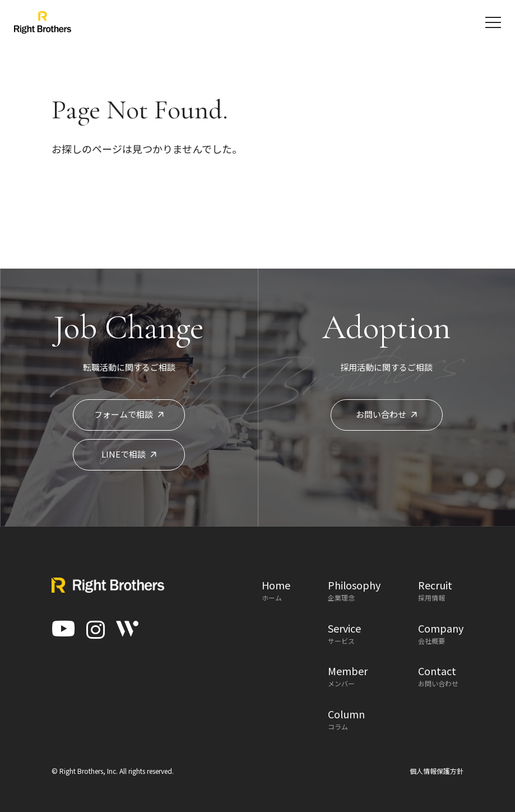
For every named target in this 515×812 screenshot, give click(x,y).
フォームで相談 (129, 414)
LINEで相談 (129, 454)
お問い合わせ (386, 414)
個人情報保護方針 (437, 771)
